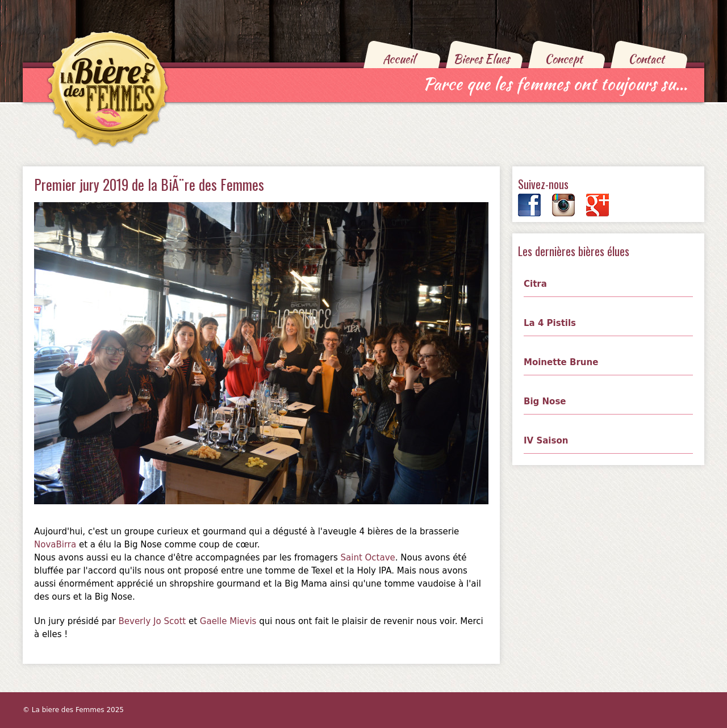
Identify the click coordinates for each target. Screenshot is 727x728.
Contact (646, 59)
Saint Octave (368, 558)
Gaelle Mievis (228, 621)
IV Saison (546, 441)
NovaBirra (55, 545)
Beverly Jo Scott (152, 621)
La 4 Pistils (550, 323)
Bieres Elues (481, 59)
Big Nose (545, 401)
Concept (564, 59)
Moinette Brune (561, 362)
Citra (535, 284)
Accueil (399, 59)
